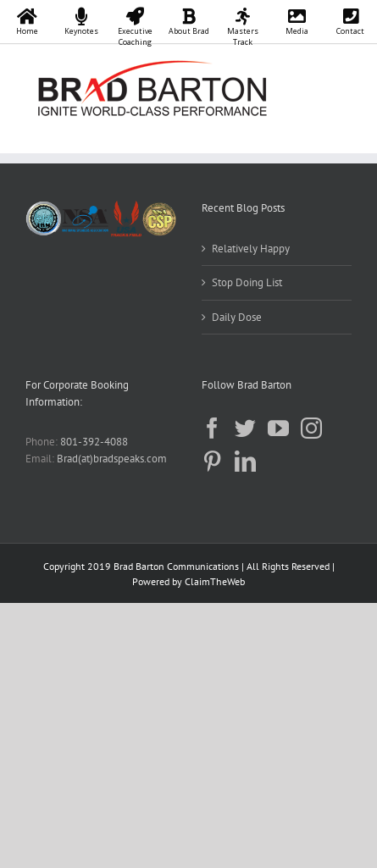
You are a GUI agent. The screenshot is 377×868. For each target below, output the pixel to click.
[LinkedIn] (245, 461)
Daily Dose (237, 317)
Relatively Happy (251, 249)
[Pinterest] (212, 461)
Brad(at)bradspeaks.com (112, 459)
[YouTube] (278, 428)
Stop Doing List (247, 282)
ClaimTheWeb (215, 581)
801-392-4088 (94, 442)
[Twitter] (245, 428)
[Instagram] (311, 428)
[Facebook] (212, 428)
